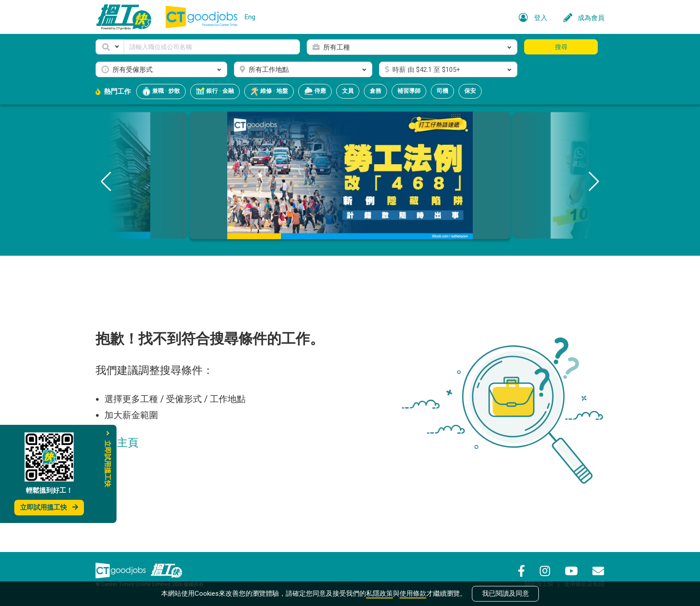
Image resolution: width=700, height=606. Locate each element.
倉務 (375, 91)
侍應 (315, 91)
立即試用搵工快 (49, 507)
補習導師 (409, 91)
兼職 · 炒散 (161, 91)
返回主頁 (117, 443)
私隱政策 (379, 594)
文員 (348, 91)
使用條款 (413, 594)
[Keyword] (212, 47)
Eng (250, 17)
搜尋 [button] (561, 47)
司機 (442, 91)
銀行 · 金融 (215, 91)
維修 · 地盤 (269, 91)
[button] (110, 47)
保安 (470, 91)
